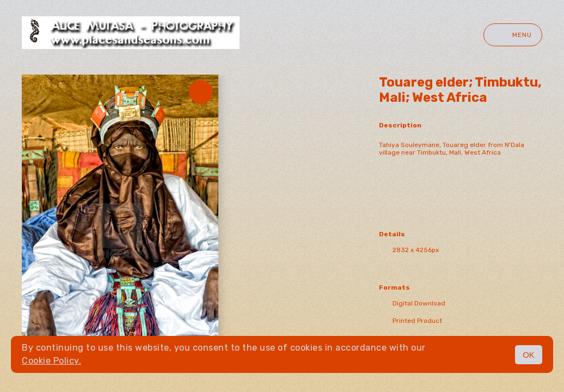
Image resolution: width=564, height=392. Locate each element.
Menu (513, 35)
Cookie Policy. (51, 361)
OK (529, 355)
